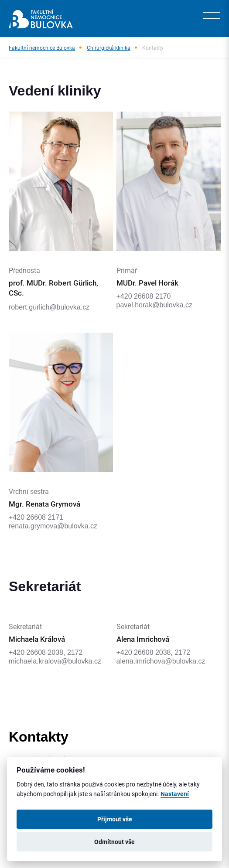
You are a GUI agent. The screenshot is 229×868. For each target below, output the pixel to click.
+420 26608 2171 (36, 517)
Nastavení (175, 794)
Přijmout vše (115, 819)
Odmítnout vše (114, 842)
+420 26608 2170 (144, 296)
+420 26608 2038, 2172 (46, 652)
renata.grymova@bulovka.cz (53, 526)
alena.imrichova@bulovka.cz (161, 661)
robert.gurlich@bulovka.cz (49, 307)
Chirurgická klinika (109, 48)
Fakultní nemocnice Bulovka (42, 48)
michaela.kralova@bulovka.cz (55, 661)
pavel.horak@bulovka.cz (155, 305)
